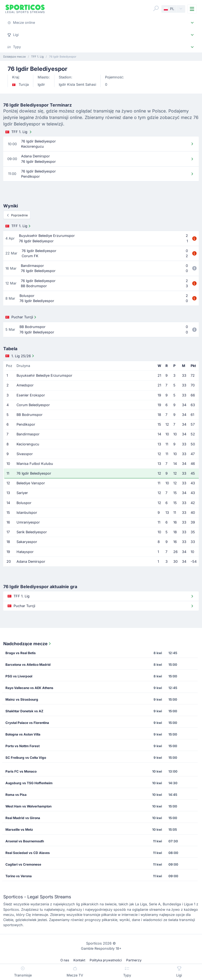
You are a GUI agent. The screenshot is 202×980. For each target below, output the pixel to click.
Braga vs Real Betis (21, 653)
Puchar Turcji (21, 317)
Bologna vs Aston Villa (23, 734)
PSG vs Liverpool (19, 676)
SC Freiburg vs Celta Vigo (26, 758)
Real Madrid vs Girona (23, 818)
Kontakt (79, 960)
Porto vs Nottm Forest (22, 746)
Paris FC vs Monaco (21, 771)
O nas (65, 960)
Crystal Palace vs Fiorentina (27, 723)
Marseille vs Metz (19, 830)
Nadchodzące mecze (28, 644)
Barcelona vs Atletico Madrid (28, 665)
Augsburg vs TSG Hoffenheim (29, 783)
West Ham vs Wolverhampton (28, 806)
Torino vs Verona (19, 876)
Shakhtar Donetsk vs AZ (24, 711)
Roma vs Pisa (16, 795)
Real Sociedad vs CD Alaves (28, 853)
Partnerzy (134, 960)
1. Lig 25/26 (20, 356)
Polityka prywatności (106, 960)
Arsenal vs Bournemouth (25, 841)
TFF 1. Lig (19, 132)
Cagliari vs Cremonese (23, 864)
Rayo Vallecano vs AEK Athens (29, 688)
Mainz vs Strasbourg (22, 699)
